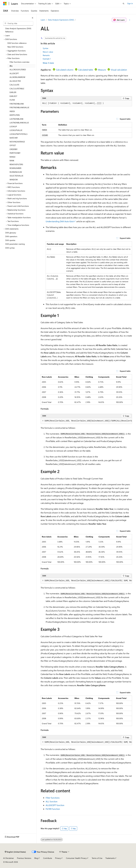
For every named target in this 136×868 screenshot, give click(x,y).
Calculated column (65, 70)
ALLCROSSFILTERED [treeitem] (18, 70)
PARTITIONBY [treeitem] (15, 153)
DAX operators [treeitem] (11, 236)
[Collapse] (33, 18)
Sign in (130, 3)
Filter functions (53, 798)
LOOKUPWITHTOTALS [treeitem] (19, 134)
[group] (86, 421)
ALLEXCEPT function (55, 805)
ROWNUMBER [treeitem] (15, 168)
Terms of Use (97, 858)
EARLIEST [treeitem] (13, 96)
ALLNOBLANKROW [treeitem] (17, 77)
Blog (36, 858)
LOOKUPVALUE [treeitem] (16, 130)
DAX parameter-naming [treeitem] (15, 244)
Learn (43, 20)
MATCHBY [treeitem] (14, 138)
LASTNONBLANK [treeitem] (16, 119)
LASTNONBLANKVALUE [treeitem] (19, 123)
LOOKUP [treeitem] (13, 126)
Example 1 (47, 59)
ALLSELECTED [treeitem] (15, 81)
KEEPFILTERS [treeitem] (15, 115)
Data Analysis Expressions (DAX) (61, 20)
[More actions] (130, 20)
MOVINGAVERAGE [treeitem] (17, 142)
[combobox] (18, 23)
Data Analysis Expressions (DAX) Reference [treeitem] (18, 30)
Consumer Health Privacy (76, 858)
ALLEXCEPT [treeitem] (14, 73)
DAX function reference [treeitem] (17, 43)
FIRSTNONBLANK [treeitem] (17, 104)
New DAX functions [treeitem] (15, 47)
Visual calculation (119, 70)
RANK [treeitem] (12, 161)
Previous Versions (24, 858)
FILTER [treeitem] (12, 100)
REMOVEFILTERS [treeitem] (16, 164)
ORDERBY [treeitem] (14, 149)
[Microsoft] (5, 4)
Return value (48, 52)
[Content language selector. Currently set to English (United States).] (15, 852)
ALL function (52, 801)
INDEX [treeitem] (12, 111)
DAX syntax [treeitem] (10, 248)
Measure (102, 70)
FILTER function (53, 809)
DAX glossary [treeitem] (11, 233)
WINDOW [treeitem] (14, 180)
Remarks (46, 55)
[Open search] (124, 4)
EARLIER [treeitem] (13, 92)
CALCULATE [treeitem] (14, 85)
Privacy (58, 858)
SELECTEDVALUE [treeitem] (16, 176)
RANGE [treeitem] (12, 157)
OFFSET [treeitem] (13, 145)
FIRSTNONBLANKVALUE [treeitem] (19, 107)
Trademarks (110, 858)
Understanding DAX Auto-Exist (60, 221)
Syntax (45, 48)
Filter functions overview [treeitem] (19, 62)
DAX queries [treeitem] (10, 240)
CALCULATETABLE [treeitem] (17, 89)
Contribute (48, 858)
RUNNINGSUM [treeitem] (16, 172)
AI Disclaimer (8, 858)
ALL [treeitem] (11, 66)
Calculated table (86, 70)
